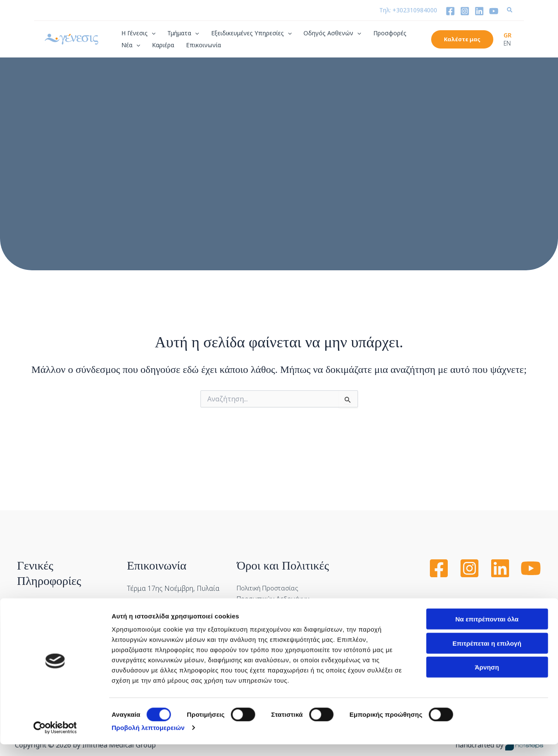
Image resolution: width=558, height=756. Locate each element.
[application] (152, 33)
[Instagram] (465, 11)
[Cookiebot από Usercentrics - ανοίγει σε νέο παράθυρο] (55, 739)
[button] (510, 10)
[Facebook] (450, 11)
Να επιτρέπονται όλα (487, 631)
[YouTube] (494, 11)
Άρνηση (487, 679)
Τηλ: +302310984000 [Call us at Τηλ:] (408, 10)
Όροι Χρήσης (257, 606)
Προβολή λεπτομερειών (148, 739)
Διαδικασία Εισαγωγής (53, 593)
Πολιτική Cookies (263, 589)
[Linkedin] (479, 11)
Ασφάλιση (33, 576)
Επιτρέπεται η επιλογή (487, 655)
